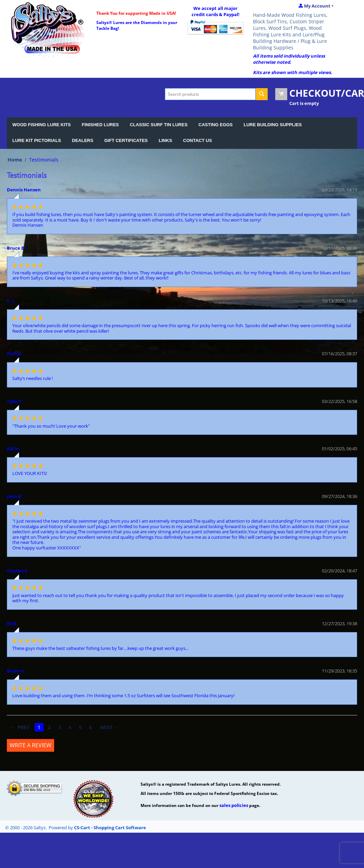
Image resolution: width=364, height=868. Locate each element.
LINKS (165, 140)
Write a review (31, 745)
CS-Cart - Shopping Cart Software (110, 828)
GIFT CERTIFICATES (126, 140)
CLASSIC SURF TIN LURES (159, 125)
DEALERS (83, 140)
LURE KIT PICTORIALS (37, 140)
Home (15, 160)
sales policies (234, 805)
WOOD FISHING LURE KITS (41, 125)
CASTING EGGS (216, 125)
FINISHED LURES (100, 125)
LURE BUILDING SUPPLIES (273, 125)
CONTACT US (197, 140)
